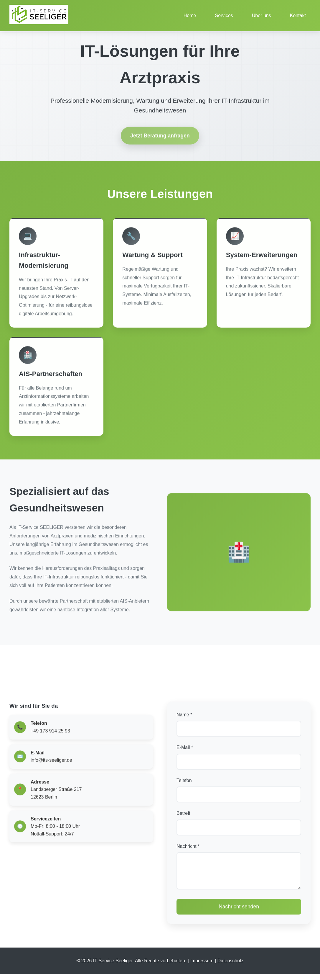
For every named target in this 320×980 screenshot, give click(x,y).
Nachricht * (188, 849)
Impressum (202, 967)
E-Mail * (185, 750)
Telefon (184, 783)
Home (190, 15)
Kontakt (298, 15)
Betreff (183, 816)
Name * (184, 717)
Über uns (262, 15)
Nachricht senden (239, 915)
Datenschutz (231, 967)
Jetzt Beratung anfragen (160, 140)
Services (224, 15)
